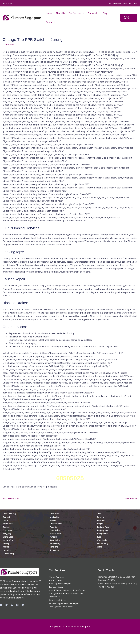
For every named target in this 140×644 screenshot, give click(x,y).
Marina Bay (55, 517)
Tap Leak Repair (57, 587)
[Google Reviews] (12, 605)
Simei (99, 514)
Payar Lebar (56, 530)
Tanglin (101, 524)
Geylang (7, 527)
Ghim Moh (8, 530)
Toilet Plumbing (57, 580)
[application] (82, 13)
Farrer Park (8, 524)
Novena (53, 520)
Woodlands (102, 540)
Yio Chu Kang (103, 543)
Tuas (99, 537)
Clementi (7, 517)
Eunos (6, 520)
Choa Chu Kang (10, 514)
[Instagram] (17, 605)
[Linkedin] (23, 605)
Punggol (54, 537)
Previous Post (11, 498)
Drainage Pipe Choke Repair (62, 610)
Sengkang (55, 547)
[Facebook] (1, 605)
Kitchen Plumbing (57, 577)
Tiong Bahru (103, 534)
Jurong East (8, 537)
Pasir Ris (54, 527)
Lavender (7, 550)
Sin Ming (101, 517)
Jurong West (9, 540)
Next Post (131, 498)
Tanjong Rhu (103, 530)
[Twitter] (7, 605)
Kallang (6, 543)
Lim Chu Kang (9, 553)
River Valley (55, 540)
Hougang (7, 534)
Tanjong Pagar (104, 527)
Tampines (102, 520)
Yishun (100, 547)
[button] (129, 18)
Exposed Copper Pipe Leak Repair (65, 607)
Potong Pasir (56, 534)
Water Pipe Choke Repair (61, 583)
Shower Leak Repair (58, 603)
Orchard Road (56, 524)
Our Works (9, 45)
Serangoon (55, 550)
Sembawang (56, 543)
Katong (6, 547)
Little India (55, 514)
